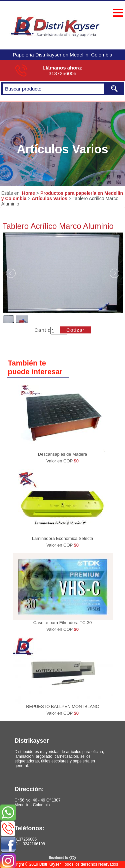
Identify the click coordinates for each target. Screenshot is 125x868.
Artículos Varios (49, 198)
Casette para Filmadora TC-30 (62, 623)
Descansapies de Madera (62, 454)
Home (28, 193)
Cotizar (75, 330)
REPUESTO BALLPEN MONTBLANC (62, 706)
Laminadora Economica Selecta (63, 538)
